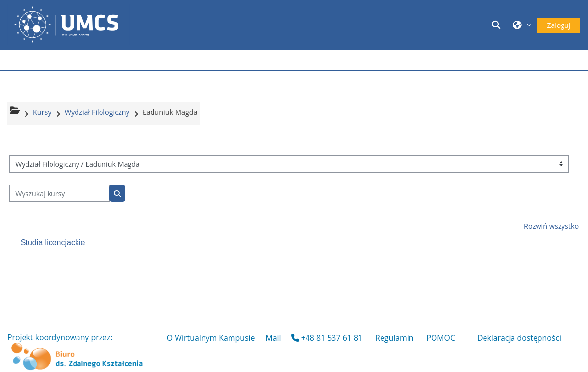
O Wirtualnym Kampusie (211, 338)
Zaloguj (559, 25)
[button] (497, 25)
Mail (273, 338)
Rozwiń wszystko (551, 226)
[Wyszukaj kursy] (60, 193)
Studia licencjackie (53, 242)
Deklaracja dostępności (519, 338)
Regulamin (394, 338)
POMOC (441, 338)
